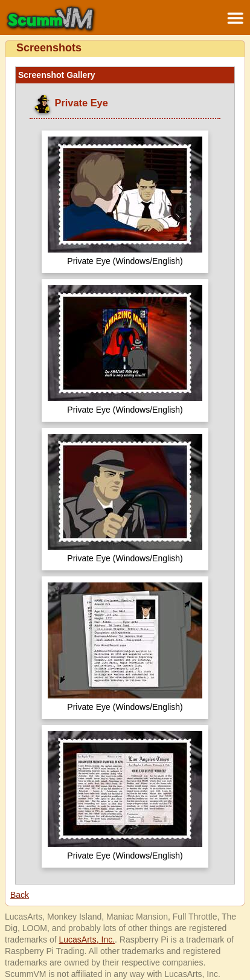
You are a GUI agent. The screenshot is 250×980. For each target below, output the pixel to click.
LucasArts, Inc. (87, 940)
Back (20, 895)
